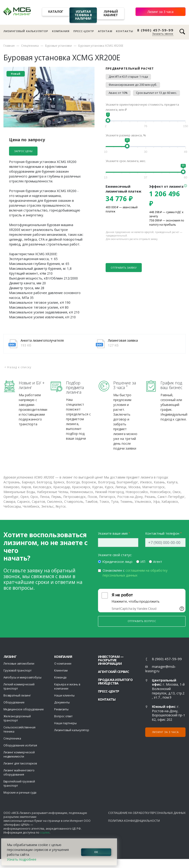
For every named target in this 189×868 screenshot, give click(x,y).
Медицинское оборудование (24, 709)
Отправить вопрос (142, 621)
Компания (61, 31)
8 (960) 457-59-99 (155, 30)
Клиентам (61, 670)
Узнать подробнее (22, 859)
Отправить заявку (124, 268)
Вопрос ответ (63, 716)
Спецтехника (30, 46)
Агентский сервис (113, 672)
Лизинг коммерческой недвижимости (19, 754)
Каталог (56, 11)
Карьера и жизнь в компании (67, 686)
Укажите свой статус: (115, 555)
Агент (158, 562)
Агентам (105, 31)
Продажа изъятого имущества (115, 681)
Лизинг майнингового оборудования (19, 772)
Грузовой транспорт (17, 670)
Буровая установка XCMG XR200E (101, 46)
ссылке (45, 833)
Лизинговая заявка (123, 340)
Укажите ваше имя (113, 533)
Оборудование (14, 702)
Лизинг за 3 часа (161, 12)
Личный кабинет (111, 13)
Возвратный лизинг (17, 695)
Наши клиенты (64, 695)
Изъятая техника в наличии (83, 15)
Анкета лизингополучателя (42, 340)
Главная (9, 46)
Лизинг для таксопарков (20, 763)
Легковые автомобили (19, 664)
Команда (60, 677)
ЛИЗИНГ (10, 657)
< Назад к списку (18, 367)
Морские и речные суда (20, 793)
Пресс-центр (84, 31)
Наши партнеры (65, 723)
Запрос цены (23, 151)
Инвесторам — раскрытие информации (111, 660)
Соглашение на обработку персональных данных (147, 813)
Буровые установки (58, 46)
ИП (143, 562)
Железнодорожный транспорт (17, 718)
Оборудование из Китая (20, 745)
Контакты (125, 31)
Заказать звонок (163, 34)
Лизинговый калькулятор (26, 31)
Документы (62, 702)
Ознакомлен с (135, 573)
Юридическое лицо (117, 562)
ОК (96, 852)
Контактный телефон (162, 533)
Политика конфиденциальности (134, 821)
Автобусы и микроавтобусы (22, 677)
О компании (63, 664)
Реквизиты (61, 709)
